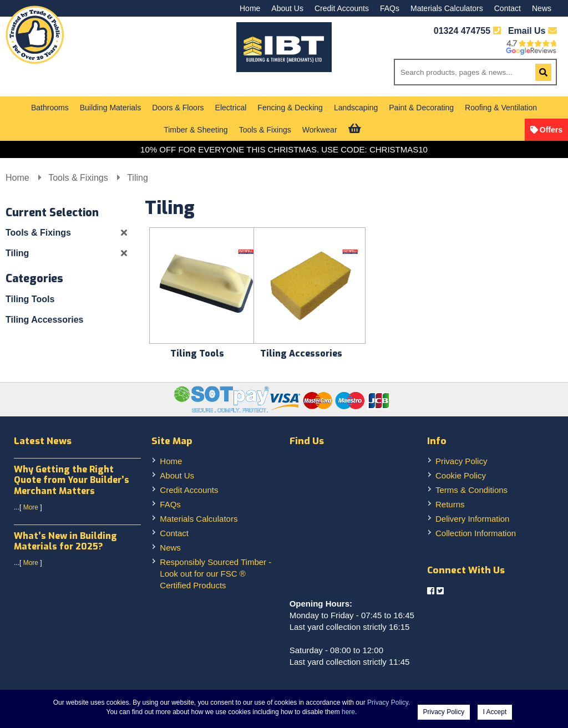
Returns (450, 504)
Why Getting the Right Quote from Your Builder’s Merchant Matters (72, 480)
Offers (551, 130)
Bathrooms (50, 108)
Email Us (532, 31)
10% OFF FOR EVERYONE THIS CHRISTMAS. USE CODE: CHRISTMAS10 (284, 149)
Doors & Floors (178, 108)
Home (250, 8)
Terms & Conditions (471, 490)
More (31, 507)
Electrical (231, 108)
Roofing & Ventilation (501, 108)
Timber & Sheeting (196, 130)
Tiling (138, 178)
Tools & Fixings (265, 130)
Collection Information (476, 533)
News (542, 8)
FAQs (390, 8)
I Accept (495, 712)
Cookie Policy (461, 475)
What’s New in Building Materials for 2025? (65, 541)
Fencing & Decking (290, 108)
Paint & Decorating (421, 108)
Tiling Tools (30, 299)
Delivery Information (472, 519)
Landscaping (356, 108)
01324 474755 (462, 31)
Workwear (320, 130)
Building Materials (111, 108)
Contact (508, 8)
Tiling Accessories (45, 320)
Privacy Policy (461, 461)
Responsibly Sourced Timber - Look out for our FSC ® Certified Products (215, 574)
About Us (287, 8)
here (348, 712)
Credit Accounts (342, 8)
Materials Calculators (447, 8)
